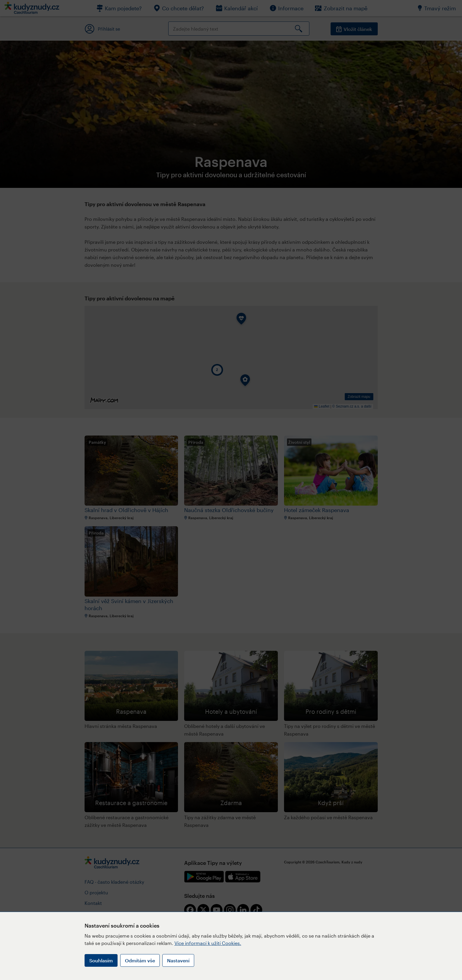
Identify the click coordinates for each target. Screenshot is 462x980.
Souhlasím (101, 960)
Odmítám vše (140, 960)
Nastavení (178, 960)
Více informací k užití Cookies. (208, 943)
